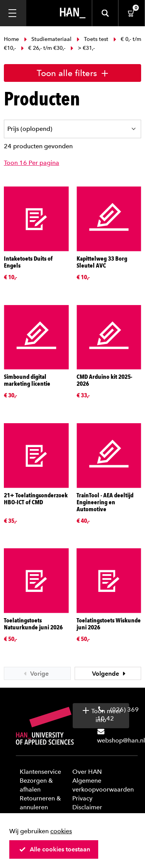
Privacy (82, 798)
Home (12, 39)
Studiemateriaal (48, 39)
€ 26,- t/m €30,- (43, 48)
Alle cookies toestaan (55, 849)
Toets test (92, 39)
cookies (61, 831)
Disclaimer (87, 807)
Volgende (110, 674)
